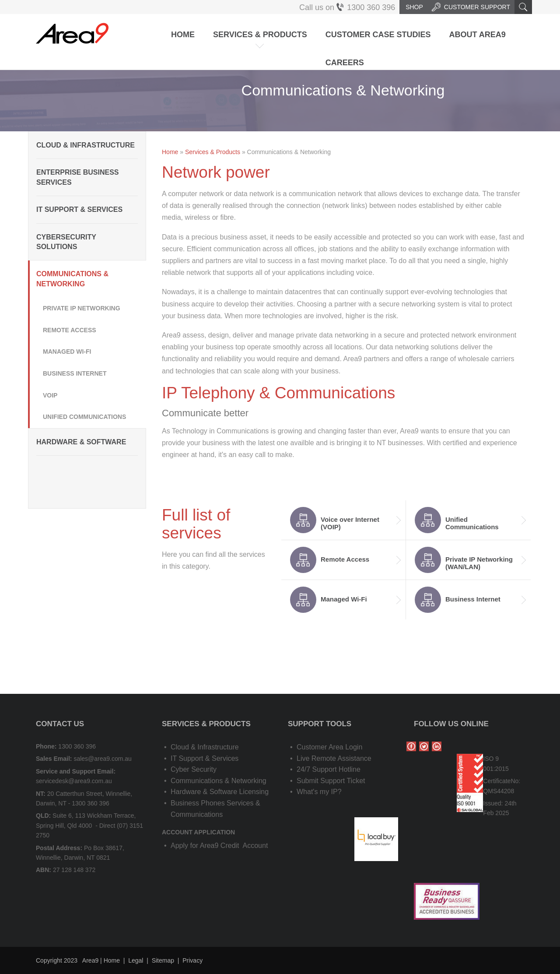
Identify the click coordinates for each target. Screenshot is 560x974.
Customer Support (471, 7)
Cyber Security (194, 769)
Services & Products (260, 35)
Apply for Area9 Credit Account (219, 846)
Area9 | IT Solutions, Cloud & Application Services (72, 33)
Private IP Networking (82, 308)
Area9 (90, 960)
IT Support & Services (79, 209)
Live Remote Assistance (334, 758)
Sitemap (163, 960)
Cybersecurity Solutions (66, 242)
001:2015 (496, 769)
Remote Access (70, 330)
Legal (136, 960)
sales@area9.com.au (103, 759)
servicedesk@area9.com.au (74, 781)
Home (183, 35)
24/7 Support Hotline (329, 769)
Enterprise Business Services (77, 177)
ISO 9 (491, 759)
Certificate (497, 781)
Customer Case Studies (378, 35)
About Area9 (477, 35)
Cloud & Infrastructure (86, 145)
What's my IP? (319, 792)
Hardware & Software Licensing (220, 792)
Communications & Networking (72, 279)
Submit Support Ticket (331, 781)
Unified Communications (84, 417)
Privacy (192, 960)
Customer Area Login (329, 747)
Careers (345, 63)
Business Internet (75, 373)
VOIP (50, 395)
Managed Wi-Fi (67, 352)
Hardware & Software (81, 442)
